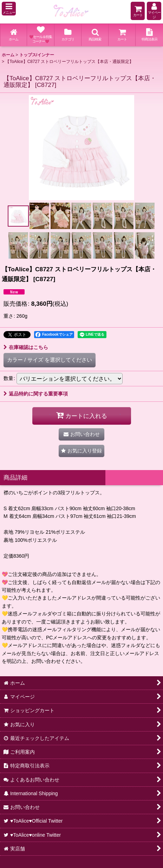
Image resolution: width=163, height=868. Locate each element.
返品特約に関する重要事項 (36, 394)
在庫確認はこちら (26, 347)
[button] (9, 9)
